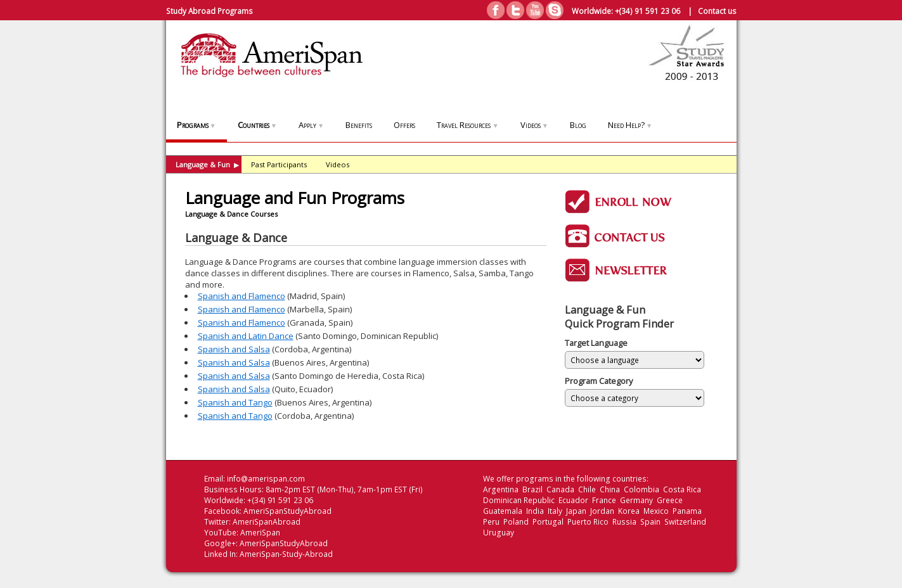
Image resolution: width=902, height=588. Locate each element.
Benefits (359, 125)
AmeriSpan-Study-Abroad (286, 554)
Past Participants (279, 164)
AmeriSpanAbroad (267, 522)
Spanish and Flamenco (242, 296)
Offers (404, 125)
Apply (311, 125)
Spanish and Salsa (234, 349)
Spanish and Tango (235, 402)
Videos (534, 125)
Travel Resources (467, 125)
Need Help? (630, 125)
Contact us (717, 11)
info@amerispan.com (266, 479)
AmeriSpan (260, 533)
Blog (578, 125)
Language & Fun (207, 164)
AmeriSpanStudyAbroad (287, 511)
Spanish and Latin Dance (246, 336)
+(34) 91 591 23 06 (648, 11)
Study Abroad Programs (209, 11)
